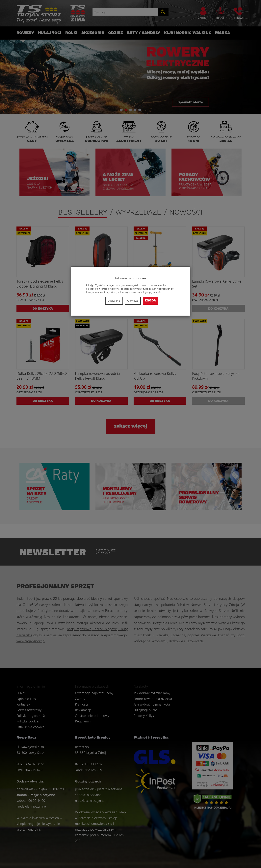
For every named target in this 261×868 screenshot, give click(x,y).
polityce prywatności (151, 292)
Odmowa (133, 301)
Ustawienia (114, 301)
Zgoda (150, 301)
